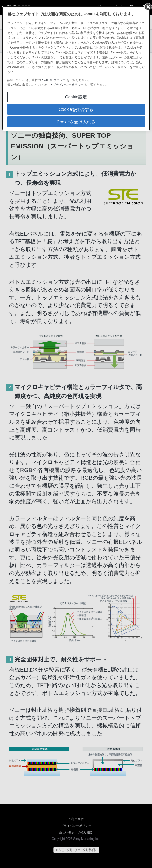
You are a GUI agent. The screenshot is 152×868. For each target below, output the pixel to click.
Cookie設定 (76, 97)
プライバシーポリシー (68, 85)
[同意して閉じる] (148, 6)
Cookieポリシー (55, 80)
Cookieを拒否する (76, 109)
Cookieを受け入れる (76, 122)
